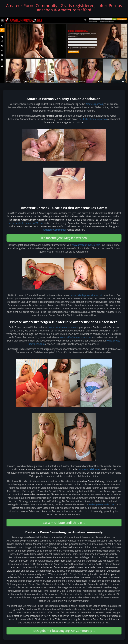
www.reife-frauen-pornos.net (76, 337)
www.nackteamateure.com (63, 327)
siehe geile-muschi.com (102, 504)
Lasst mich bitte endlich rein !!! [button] (64, 523)
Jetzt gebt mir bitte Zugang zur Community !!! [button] (64, 631)
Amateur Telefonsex (89, 469)
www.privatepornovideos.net (87, 295)
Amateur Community (54, 230)
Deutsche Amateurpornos (93, 119)
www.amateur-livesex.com (86, 245)
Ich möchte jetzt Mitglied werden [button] (64, 238)
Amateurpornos (94, 104)
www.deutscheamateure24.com (26, 223)
